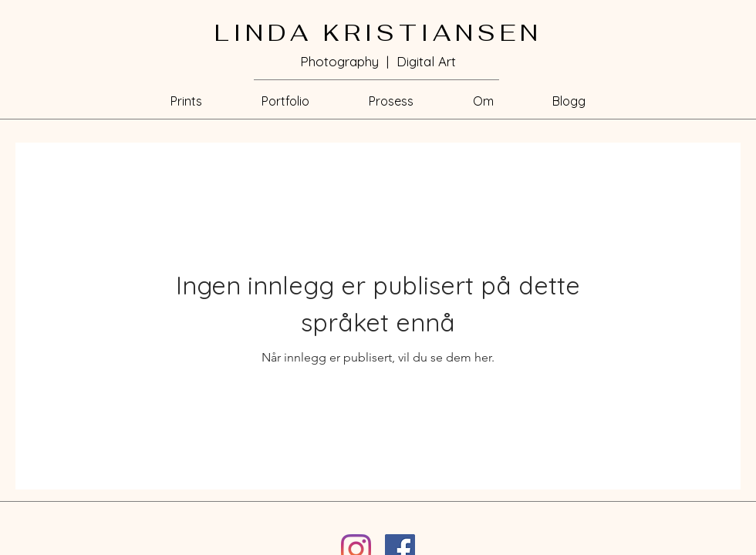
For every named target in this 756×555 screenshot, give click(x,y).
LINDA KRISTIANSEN (378, 33)
